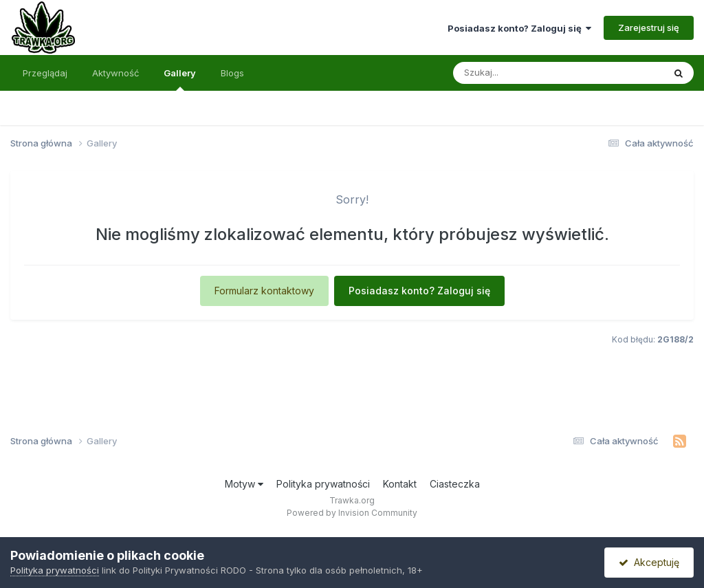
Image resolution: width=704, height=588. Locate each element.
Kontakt (400, 484)
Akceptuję (649, 562)
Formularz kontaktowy (264, 291)
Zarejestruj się (649, 28)
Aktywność (115, 73)
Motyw (244, 484)
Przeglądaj (45, 73)
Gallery (180, 79)
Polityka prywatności (323, 484)
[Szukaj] (525, 73)
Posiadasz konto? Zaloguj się (519, 28)
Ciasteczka (455, 484)
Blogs (232, 73)
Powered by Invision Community (352, 513)
